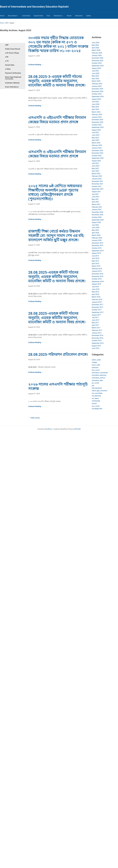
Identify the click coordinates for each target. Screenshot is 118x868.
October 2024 (97, 94)
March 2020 (96, 235)
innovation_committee (100, 373)
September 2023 (98, 127)
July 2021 (95, 194)
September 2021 (98, 189)
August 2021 (96, 192)
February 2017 (97, 330)
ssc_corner (96, 406)
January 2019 (97, 271)
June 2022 (96, 166)
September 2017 (98, 312)
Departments (38, 16)
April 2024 (95, 109)
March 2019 (96, 266)
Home (2, 16)
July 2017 (95, 317)
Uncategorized (97, 409)
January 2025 (97, 86)
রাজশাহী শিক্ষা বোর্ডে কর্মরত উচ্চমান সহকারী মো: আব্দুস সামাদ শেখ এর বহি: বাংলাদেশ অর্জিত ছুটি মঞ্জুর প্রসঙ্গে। (56, 236)
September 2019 (98, 251)
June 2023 (96, 135)
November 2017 (97, 307)
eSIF (7, 45)
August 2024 (96, 99)
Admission (79, 16)
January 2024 (97, 117)
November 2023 (97, 122)
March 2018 (96, 297)
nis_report (95, 398)
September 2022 (98, 158)
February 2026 (97, 53)
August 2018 (96, 284)
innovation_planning (99, 375)
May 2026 (95, 45)
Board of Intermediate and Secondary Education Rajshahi (34, 7)
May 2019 (95, 261)
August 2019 (96, 253)
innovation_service (98, 378)
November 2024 (97, 91)
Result (69, 16)
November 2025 (97, 61)
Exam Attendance (12, 87)
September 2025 (98, 66)
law (93, 386)
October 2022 (97, 156)
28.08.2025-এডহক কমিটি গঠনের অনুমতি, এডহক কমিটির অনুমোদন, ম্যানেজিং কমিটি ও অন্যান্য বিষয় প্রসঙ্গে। (57, 277)
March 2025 (96, 81)
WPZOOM (78, 429)
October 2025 (97, 63)
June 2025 (96, 73)
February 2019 (97, 269)
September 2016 (98, 343)
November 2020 (97, 215)
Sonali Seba (10, 65)
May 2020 (95, 230)
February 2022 (97, 176)
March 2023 (96, 143)
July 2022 (95, 163)
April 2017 (95, 325)
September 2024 (98, 97)
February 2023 (97, 145)
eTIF (7, 57)
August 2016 (96, 346)
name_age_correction (99, 391)
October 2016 (97, 341)
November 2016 (97, 338)
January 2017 (97, 333)
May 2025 (95, 76)
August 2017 (96, 315)
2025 (7, 23)
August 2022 (96, 161)
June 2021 (96, 197)
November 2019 (97, 245)
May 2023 (95, 138)
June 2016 (96, 348)
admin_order (96, 360)
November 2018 (97, 276)
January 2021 (97, 210)
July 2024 (95, 102)
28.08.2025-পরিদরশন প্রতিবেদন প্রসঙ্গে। (58, 355)
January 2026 (97, 55)
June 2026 (96, 43)
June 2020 (96, 228)
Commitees (26, 16)
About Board (12, 16)
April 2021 (95, 202)
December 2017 (97, 305)
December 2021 (97, 181)
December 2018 (97, 274)
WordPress (49, 429)
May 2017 (95, 323)
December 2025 (97, 58)
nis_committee (97, 393)
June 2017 (96, 320)
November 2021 (97, 184)
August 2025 (96, 68)
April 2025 (95, 79)
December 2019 (97, 243)
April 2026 (95, 48)
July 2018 (95, 287)
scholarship (96, 401)
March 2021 (96, 204)
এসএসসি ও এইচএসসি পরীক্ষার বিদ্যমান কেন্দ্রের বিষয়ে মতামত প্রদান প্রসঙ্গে (57, 120)
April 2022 (95, 171)
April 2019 (95, 264)
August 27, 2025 (34, 394)
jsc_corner (95, 383)
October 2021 (97, 186)
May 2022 (95, 168)
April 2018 (95, 294)
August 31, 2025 (34, 56)
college (94, 362)
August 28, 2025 (34, 360)
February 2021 (97, 207)
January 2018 (97, 302)
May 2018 (95, 292)
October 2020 (97, 217)
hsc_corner (96, 370)
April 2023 (95, 140)
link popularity (97, 388)
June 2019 (96, 258)
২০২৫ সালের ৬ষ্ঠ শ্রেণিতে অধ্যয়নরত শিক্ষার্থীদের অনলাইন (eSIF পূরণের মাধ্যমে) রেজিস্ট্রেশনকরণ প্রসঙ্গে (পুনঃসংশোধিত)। (55, 193)
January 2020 (97, 240)
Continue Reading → (36, 65)
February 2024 (97, 114)
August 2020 (96, 222)
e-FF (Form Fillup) (12, 53)
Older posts (34, 418)
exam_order (96, 365)
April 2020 (95, 233)
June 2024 (96, 104)
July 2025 (95, 71)
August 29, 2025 (34, 286)
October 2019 (97, 248)
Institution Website (12, 83)
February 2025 (97, 84)
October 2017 (97, 310)
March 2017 (96, 328)
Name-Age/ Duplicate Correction (13, 78)
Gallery (89, 16)
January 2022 (97, 179)
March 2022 (96, 174)
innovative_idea (97, 380)
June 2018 (96, 289)
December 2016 (97, 335)
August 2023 (96, 130)
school (94, 403)
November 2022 (97, 153)
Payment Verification (13, 73)
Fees (48, 16)
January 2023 (97, 148)
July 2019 (95, 256)
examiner (95, 368)
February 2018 (97, 299)
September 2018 (98, 282)
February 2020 (97, 238)
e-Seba (8, 69)
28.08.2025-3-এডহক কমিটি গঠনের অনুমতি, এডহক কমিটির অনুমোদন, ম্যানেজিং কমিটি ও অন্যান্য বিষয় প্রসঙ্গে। (57, 81)
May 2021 (95, 199)
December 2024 (97, 89)
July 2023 (95, 132)
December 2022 (97, 151)
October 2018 (97, 279)
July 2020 (95, 225)
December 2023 (97, 120)
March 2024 (96, 112)
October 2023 (97, 125)
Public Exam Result (13, 49)
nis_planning (96, 396)
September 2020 (98, 220)
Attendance (58, 16)
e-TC (7, 61)
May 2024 (95, 107)
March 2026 (96, 50)
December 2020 (97, 212)
